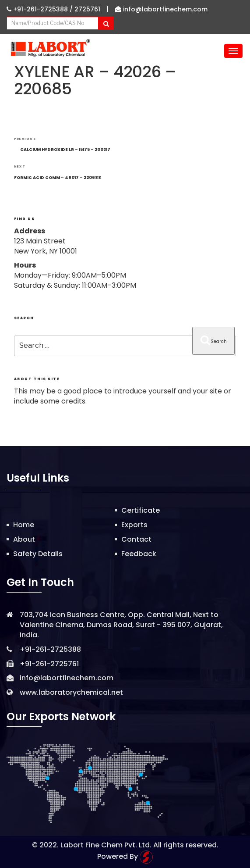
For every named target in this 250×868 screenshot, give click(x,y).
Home (24, 525)
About (24, 539)
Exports (134, 525)
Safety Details (38, 554)
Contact (136, 539)
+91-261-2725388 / (40, 9)
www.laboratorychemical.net (71, 692)
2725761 (87, 9)
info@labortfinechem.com (161, 9)
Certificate (141, 510)
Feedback (139, 554)
